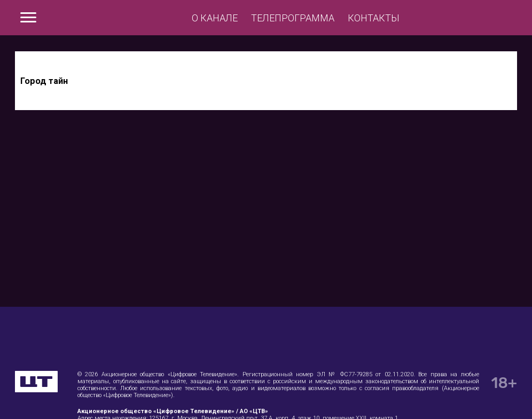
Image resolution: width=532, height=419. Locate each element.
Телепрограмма (293, 18)
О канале (215, 18)
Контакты (374, 18)
